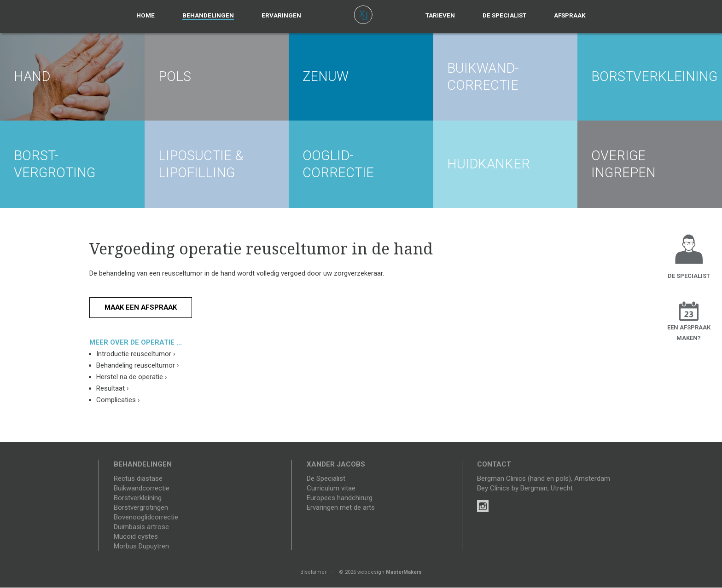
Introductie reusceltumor (136, 354)
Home (146, 15)
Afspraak (570, 15)
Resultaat (113, 389)
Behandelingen (208, 15)
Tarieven (440, 15)
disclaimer (313, 573)
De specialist (504, 15)
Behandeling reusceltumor (138, 366)
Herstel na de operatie (132, 377)
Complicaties (118, 400)
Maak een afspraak (142, 307)
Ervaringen (281, 15)
